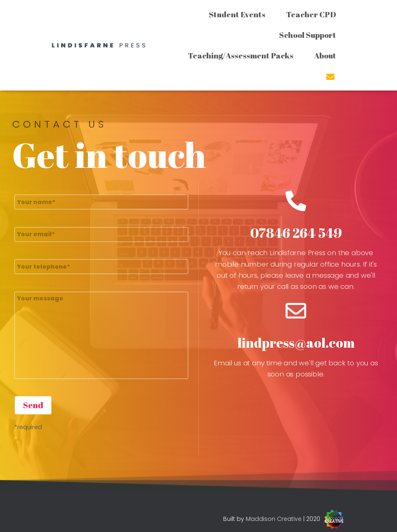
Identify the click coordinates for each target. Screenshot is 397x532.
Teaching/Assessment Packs (241, 56)
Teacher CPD (311, 14)
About (325, 56)
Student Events (237, 14)
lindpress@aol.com (296, 343)
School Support (308, 35)
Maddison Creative (274, 519)
